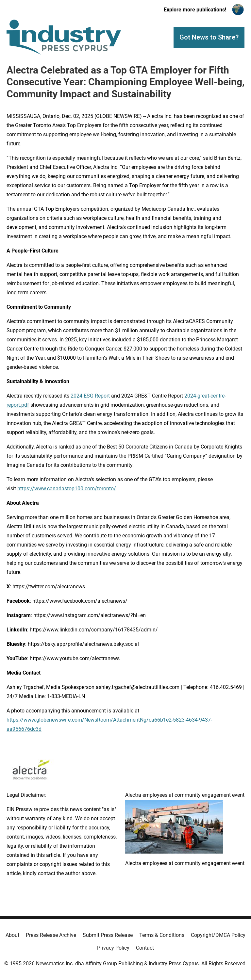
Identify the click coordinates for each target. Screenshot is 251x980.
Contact (145, 948)
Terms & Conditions (162, 935)
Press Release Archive (51, 935)
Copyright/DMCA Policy (218, 935)
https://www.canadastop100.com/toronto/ (67, 489)
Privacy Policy (113, 948)
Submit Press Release (108, 935)
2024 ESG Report (90, 396)
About (12, 935)
